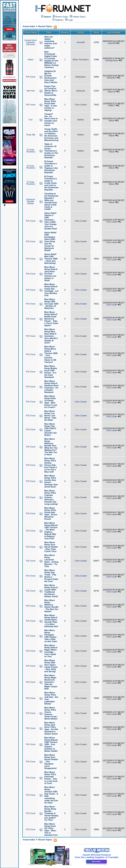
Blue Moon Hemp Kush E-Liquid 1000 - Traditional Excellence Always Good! (51, 591)
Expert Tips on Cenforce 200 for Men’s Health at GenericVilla (51, 91)
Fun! (31, 120)
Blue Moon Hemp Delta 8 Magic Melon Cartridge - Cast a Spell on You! (51, 651)
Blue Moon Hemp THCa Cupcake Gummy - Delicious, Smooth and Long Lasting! (51, 497)
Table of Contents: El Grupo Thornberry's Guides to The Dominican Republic (51, 151)
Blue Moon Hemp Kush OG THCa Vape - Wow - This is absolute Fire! (51, 829)
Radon (31, 60)
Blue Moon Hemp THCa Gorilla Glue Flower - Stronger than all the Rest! (51, 481)
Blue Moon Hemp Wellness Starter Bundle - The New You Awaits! (51, 606)
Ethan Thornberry (81, 60)
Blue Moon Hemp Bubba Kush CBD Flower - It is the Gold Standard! (51, 372)
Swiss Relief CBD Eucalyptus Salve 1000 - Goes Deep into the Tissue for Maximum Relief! (50, 241)
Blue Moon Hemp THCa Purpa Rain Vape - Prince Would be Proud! (51, 513)
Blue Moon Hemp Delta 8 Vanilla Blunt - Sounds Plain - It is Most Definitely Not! (51, 621)
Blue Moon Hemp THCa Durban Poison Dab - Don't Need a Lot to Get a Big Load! (51, 465)
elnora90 (81, 42)
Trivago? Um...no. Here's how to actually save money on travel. (51, 120)
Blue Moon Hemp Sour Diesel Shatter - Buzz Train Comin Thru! (51, 547)
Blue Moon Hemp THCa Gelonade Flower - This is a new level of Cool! (51, 778)
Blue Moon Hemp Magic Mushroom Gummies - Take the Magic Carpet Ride (51, 682)
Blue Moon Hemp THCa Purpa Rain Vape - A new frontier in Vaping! (51, 105)
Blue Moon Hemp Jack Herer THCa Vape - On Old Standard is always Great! (51, 728)
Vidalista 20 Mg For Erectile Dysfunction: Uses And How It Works (51, 77)
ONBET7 (112, 106)
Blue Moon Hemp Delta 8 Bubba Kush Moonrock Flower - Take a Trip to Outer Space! (51, 319)
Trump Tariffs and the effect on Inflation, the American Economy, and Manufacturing (51, 135)
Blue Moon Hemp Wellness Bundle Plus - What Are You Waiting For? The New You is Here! (51, 447)
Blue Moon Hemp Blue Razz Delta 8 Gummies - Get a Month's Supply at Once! (51, 336)
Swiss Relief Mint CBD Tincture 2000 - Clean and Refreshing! (51, 259)
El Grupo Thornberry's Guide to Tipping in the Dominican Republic (51, 167)
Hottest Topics (79, 17)
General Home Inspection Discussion (31, 42)
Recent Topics (62, 17)
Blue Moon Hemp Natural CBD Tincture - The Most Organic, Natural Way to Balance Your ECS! (51, 531)
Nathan (81, 120)
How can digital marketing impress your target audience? (51, 42)
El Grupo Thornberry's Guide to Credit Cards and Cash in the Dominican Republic (51, 183)
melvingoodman (112, 61)
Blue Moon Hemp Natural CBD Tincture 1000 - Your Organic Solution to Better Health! (51, 744)
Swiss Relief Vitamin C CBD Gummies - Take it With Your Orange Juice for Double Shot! (51, 221)
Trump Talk (31, 135)
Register (58, 20)
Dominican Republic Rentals (31, 201)
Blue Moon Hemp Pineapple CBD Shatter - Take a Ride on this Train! (51, 636)
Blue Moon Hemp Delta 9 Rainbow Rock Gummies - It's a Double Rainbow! (51, 387)
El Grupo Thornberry (31, 151)
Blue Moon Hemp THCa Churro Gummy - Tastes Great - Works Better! (51, 713)
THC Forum (30, 77)
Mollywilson (81, 77)
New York (30, 91)
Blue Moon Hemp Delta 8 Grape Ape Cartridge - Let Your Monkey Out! (51, 290)
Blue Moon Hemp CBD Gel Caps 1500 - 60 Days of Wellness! (51, 304)
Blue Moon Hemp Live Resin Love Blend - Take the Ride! (50, 416)
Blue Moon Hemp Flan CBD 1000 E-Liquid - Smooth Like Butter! (51, 429)
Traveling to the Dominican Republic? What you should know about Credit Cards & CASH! (51, 201)
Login (69, 20)
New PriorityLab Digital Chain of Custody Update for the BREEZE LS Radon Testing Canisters (51, 60)
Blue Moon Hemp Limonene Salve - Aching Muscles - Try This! (51, 561)
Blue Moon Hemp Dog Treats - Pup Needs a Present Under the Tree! (51, 576)
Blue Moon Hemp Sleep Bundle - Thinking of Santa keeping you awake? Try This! (51, 813)
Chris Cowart (81, 105)
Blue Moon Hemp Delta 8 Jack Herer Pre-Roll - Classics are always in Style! (51, 274)
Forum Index (29, 26)
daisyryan (81, 91)
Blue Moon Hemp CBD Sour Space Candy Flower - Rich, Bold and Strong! (51, 666)
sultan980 (112, 43)
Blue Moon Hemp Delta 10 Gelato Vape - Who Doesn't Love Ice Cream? (51, 402)
